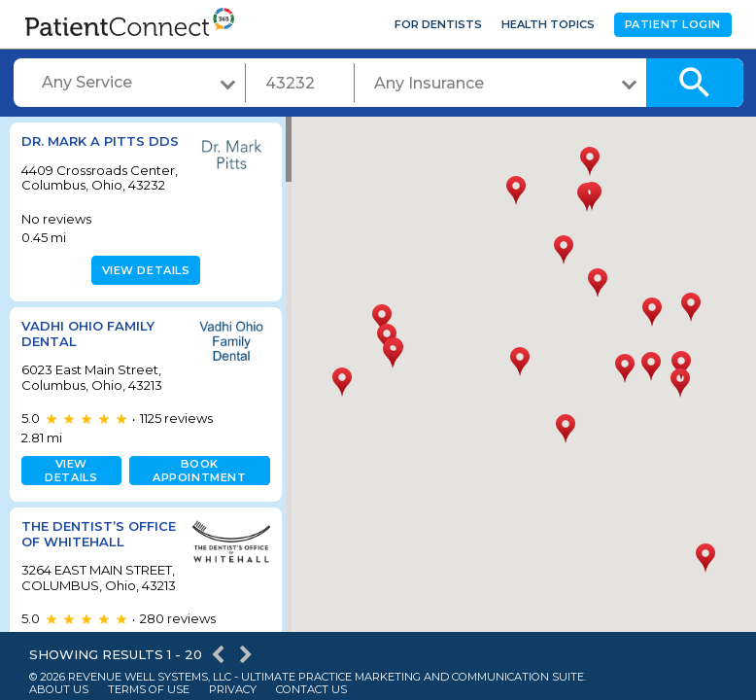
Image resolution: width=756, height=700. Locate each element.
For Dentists (438, 24)
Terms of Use (149, 690)
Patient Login (673, 24)
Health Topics (548, 24)
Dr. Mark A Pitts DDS (83, 149)
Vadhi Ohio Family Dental (88, 364)
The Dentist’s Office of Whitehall (73, 571)
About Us (59, 690)
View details (143, 300)
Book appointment (195, 501)
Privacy (233, 690)
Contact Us (311, 690)
